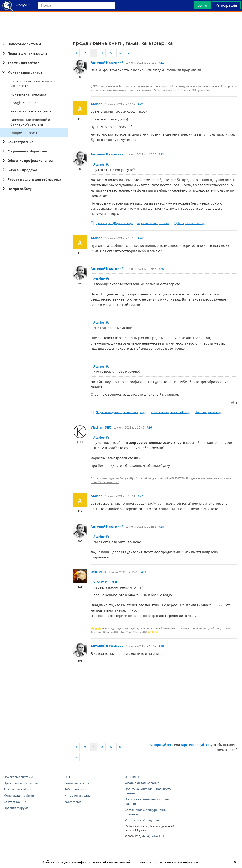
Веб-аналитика (75, 789)
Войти (202, 5)
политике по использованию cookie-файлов (164, 862)
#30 (161, 646)
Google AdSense (23, 103)
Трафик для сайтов (20, 63)
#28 (161, 527)
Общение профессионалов (27, 160)
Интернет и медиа (77, 795)
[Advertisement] (121, 24)
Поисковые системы (21, 44)
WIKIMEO (98, 572)
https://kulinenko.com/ (105, 482)
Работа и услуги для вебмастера (31, 179)
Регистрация (226, 5)
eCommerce (73, 802)
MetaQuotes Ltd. (153, 836)
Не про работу (16, 189)
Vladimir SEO (101, 427)
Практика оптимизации (24, 53)
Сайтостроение (17, 142)
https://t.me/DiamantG (132, 632)
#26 (149, 427)
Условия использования (142, 783)
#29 (144, 572)
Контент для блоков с (209, 412)
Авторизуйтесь (162, 745)
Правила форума (16, 808)
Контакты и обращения (142, 820)
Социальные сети (77, 783)
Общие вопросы (24, 133)
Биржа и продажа (19, 170)
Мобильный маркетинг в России (171, 412)
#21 (161, 62)
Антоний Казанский (107, 62)
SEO (67, 777)
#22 (140, 104)
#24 (140, 238)
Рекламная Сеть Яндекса (31, 111)
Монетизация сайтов (22, 72)
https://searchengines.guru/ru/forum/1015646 (204, 628)
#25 (161, 269)
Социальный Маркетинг (24, 151)
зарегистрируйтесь (196, 745)
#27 (140, 496)
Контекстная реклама (28, 94)
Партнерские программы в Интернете (32, 83)
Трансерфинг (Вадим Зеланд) (114, 223)
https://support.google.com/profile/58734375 (156, 478)
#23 (161, 154)
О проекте (132, 777)
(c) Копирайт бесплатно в (190, 223)
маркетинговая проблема (153, 223)
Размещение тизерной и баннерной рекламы (30, 122)
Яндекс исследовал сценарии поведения (121, 412)
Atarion (97, 104)
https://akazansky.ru (131, 86)
